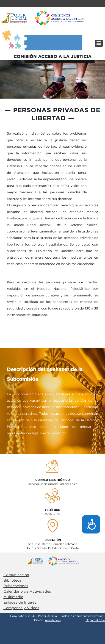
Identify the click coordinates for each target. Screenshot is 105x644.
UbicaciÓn (53, 540)
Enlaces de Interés (20, 603)
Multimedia (13, 597)
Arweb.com (53, 620)
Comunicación (16, 575)
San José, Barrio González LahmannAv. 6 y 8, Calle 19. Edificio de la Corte (53, 546)
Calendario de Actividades (27, 592)
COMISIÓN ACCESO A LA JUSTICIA (52, 57)
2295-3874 (52, 514)
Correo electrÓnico (52, 480)
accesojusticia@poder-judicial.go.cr (53, 484)
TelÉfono (52, 510)
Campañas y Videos (21, 608)
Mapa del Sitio (95, 620)
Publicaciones (16, 586)
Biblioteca (12, 581)
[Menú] (99, 43)
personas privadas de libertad (57, 114)
